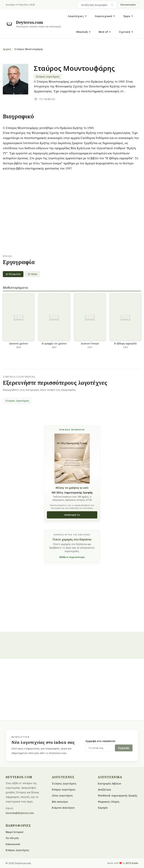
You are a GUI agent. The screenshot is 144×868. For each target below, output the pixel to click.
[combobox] (95, 5)
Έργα (127, 16)
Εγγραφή (124, 748)
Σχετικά (125, 32)
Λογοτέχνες (76, 16)
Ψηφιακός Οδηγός (109, 801)
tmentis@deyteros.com (20, 813)
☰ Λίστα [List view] (32, 274)
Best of (103, 32)
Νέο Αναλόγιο (60, 801)
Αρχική (7, 49)
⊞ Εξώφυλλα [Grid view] (13, 274)
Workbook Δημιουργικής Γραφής (118, 796)
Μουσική (82, 32)
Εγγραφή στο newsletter (101, 741)
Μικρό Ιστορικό (15, 832)
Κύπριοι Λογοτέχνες (64, 790)
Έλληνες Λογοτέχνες (64, 783)
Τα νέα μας (12, 838)
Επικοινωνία (128, 5)
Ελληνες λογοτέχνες (48, 77)
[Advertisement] (72, 215)
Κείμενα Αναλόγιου (63, 808)
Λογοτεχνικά (103, 16)
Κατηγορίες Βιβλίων (110, 783)
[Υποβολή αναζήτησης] (112, 5)
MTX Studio (132, 863)
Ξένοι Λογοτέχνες (62, 796)
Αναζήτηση (104, 790)
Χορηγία (103, 808)
